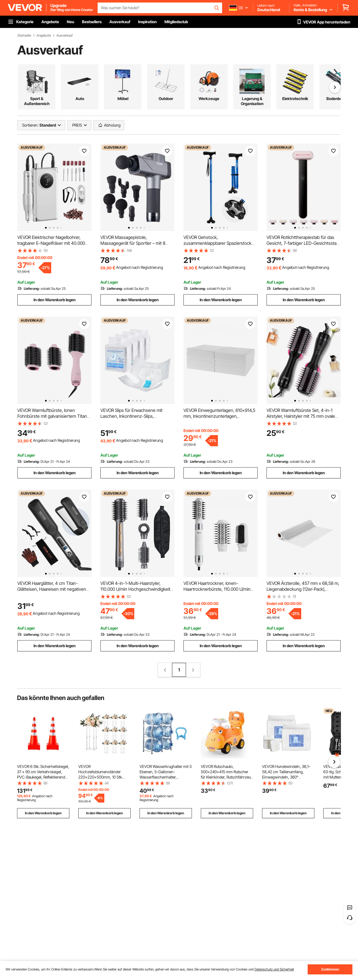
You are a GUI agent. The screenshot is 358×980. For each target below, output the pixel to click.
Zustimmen (330, 969)
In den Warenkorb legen (55, 300)
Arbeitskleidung (80, 99)
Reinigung (252, 99)
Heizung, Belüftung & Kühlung (209, 101)
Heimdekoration (338, 99)
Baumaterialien (123, 99)
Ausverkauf (65, 35)
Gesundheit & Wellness (37, 101)
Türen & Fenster (166, 99)
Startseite (24, 35)
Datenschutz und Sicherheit (274, 969)
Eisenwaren (295, 99)
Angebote (44, 35)
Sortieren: (30, 125)
